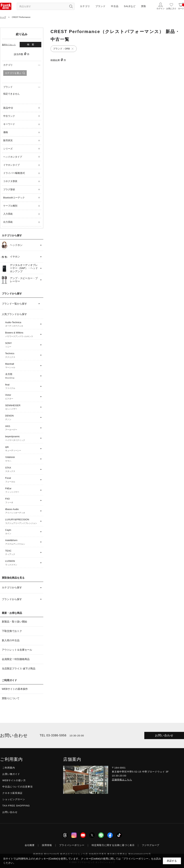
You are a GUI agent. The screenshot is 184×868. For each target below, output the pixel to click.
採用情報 (47, 845)
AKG (22, 428)
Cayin (22, 532)
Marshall (22, 366)
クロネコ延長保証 (12, 793)
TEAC (22, 553)
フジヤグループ (151, 845)
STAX (22, 470)
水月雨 (22, 376)
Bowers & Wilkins (22, 335)
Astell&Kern (22, 542)
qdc (22, 449)
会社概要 (30, 845)
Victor (22, 397)
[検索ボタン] (71, 6)
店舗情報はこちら (122, 780)
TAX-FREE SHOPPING (16, 806)
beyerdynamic (22, 438)
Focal (22, 480)
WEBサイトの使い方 (14, 780)
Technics (22, 355)
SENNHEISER (22, 407)
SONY (22, 345)
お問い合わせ (164, 735)
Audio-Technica (22, 324)
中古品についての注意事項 (17, 787)
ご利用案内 (9, 768)
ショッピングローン (14, 799)
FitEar (22, 490)
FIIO (22, 501)
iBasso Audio (22, 511)
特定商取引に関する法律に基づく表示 (113, 845)
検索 (32, 45)
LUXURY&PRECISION (22, 521)
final (22, 387)
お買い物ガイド (11, 774)
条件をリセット (9, 45)
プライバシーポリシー (72, 845)
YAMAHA (22, 459)
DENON (22, 418)
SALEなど (130, 6)
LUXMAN (22, 563)
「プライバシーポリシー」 (136, 859)
